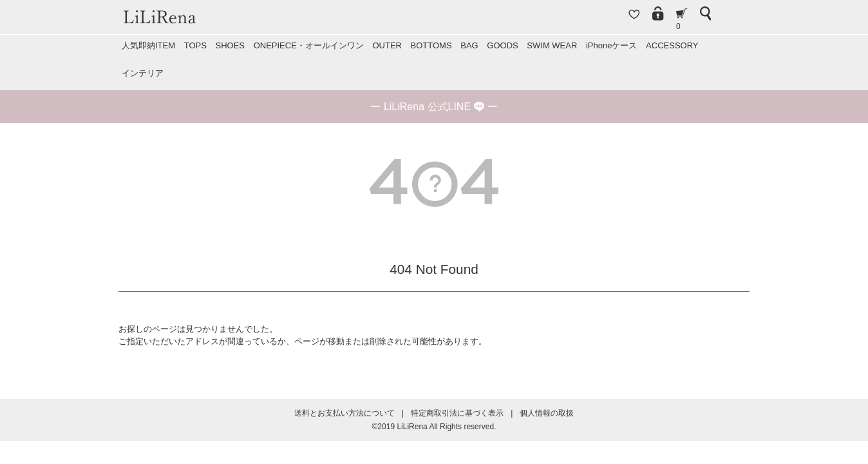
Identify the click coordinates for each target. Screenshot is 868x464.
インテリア (143, 73)
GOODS (502, 45)
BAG (469, 45)
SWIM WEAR (552, 45)
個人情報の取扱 (547, 413)
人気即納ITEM (148, 45)
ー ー (434, 107)
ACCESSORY (672, 45)
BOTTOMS (431, 45)
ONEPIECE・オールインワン (309, 45)
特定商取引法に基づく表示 (457, 413)
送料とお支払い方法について (344, 413)
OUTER (387, 45)
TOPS (195, 45)
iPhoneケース (611, 45)
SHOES (230, 45)
